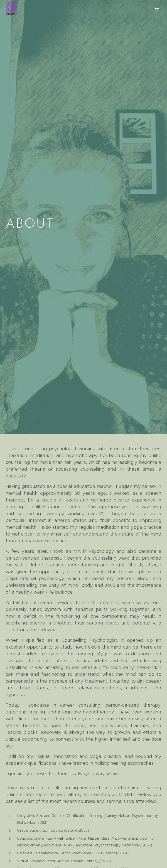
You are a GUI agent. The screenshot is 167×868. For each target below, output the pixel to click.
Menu (157, 9)
